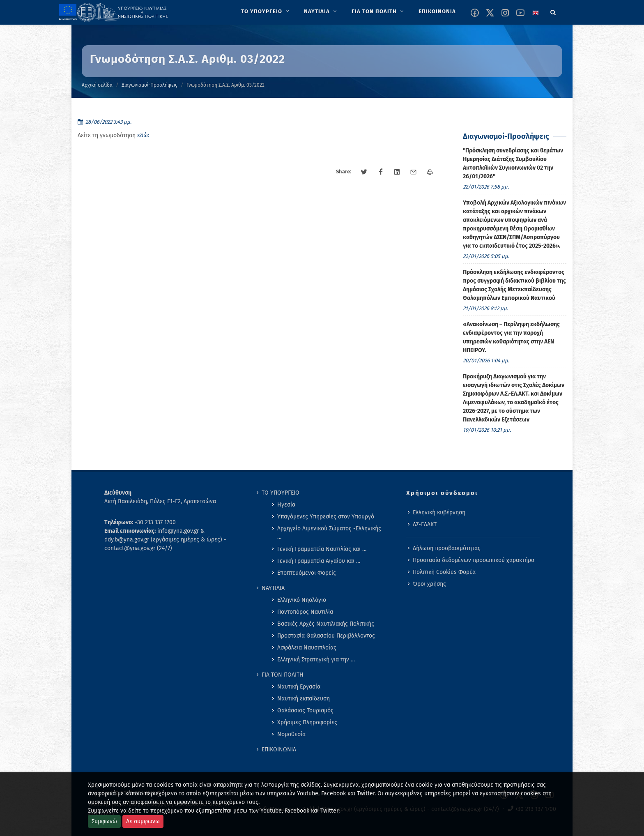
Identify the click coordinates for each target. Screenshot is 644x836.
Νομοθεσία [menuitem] (291, 734)
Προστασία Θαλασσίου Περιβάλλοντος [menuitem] (326, 636)
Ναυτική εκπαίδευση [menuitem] (304, 699)
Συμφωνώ (104, 821)
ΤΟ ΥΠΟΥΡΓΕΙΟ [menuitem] (281, 493)
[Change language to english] (536, 13)
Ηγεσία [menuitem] (286, 505)
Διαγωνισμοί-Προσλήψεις (149, 85)
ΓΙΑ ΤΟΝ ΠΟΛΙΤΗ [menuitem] (283, 675)
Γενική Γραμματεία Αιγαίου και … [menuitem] (319, 561)
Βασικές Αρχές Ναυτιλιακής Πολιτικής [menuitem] (326, 624)
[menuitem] (266, 12)
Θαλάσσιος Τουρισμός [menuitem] (305, 710)
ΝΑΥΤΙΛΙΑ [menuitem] (273, 588)
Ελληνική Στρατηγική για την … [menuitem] (316, 660)
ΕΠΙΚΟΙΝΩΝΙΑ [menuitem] (279, 750)
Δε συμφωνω (143, 821)
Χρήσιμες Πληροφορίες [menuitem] (307, 722)
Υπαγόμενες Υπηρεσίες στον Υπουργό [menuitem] (326, 517)
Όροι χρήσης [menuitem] (429, 584)
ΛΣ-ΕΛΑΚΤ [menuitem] (425, 524)
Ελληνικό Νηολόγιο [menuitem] (302, 600)
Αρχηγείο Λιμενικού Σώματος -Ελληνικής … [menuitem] (329, 533)
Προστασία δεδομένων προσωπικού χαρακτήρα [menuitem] (474, 560)
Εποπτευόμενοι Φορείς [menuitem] (307, 573)
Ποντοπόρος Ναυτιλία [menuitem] (305, 612)
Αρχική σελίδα (97, 85)
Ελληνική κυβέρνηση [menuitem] (439, 512)
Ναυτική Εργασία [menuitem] (299, 687)
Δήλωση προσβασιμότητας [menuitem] (447, 548)
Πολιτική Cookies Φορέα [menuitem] (444, 572)
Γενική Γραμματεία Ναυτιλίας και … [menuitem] (322, 549)
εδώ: (143, 135)
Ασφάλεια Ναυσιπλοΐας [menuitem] (307, 648)
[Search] (553, 11)
